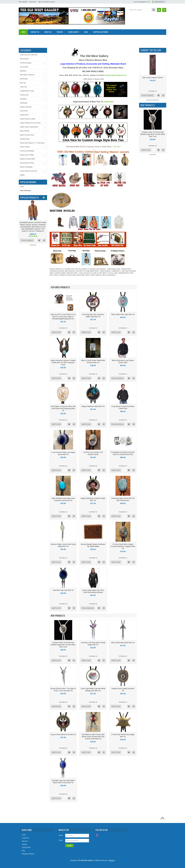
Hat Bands (23, 99)
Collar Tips (23, 87)
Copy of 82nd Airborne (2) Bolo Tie (63, 734)
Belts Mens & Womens (27, 75)
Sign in (40, 2)
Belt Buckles (24, 79)
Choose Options (27, 240)
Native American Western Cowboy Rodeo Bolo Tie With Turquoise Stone (63, 363)
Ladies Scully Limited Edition (29, 127)
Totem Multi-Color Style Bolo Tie (123, 314)
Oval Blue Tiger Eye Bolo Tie (63, 590)
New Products (24, 59)
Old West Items (25, 139)
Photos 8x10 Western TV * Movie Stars (32, 143)
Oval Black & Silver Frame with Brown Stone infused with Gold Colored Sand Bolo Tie (93, 737)
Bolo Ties (23, 83)
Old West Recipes (26, 63)
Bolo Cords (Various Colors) (153, 78)
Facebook (97, 835)
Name (61, 835)
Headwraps (24, 103)
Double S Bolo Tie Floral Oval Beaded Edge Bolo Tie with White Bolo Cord (63, 645)
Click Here (109, 102)
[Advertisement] (62, 40)
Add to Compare (44, 240)
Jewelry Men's (25, 115)
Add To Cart (56, 332)
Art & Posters (24, 67)
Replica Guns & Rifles (27, 155)
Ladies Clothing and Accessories (30, 123)
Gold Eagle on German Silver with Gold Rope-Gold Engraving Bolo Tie (63, 408)
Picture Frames (25, 147)
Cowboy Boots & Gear (27, 91)
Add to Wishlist (39, 240)
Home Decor (24, 111)
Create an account (49, 2)
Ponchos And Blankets (27, 151)
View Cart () (159, 2)
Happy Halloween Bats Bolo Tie (93, 406)
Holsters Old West (26, 107)
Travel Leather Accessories (29, 171)
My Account (33, 2)
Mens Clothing (25, 131)
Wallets (22, 175)
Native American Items (27, 135)
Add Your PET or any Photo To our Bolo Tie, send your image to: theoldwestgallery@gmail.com (63, 317)
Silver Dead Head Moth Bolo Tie (123, 643)
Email (61, 840)
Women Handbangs (26, 167)
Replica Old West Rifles (27, 159)
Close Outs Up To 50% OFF (29, 55)
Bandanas (23, 71)
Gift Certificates (23, 2)
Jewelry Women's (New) (28, 119)
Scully (22, 187)
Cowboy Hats (24, 95)
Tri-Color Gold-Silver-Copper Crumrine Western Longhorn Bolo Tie (123, 546)
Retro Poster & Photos (27, 163)
